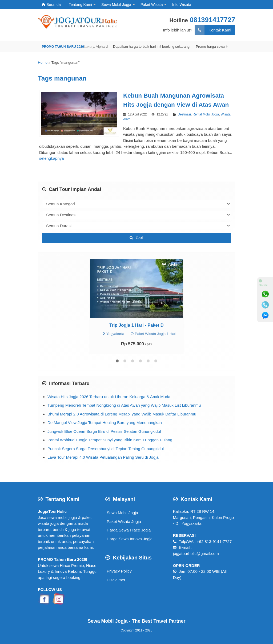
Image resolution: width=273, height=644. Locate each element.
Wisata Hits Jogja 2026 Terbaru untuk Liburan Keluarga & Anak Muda (109, 397)
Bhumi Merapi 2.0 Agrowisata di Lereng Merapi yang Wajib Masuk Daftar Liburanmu (122, 414)
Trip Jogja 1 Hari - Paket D (136, 325)
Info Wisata (182, 5)
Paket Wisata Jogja (124, 521)
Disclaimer (116, 580)
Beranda (51, 5)
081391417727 (212, 20)
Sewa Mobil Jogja (116, 5)
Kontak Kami (213, 30)
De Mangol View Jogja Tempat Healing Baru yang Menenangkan (105, 423)
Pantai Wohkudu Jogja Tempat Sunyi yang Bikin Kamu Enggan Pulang (110, 440)
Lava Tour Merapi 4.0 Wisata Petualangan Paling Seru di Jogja (103, 457)
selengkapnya (52, 158)
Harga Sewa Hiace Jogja (129, 530)
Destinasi (184, 114)
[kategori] (136, 204)
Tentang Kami (80, 5)
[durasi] (136, 226)
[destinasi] (136, 215)
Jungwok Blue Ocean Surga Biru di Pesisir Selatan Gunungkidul (104, 431)
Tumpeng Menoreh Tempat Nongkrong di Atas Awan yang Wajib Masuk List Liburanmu (124, 405)
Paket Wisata (152, 5)
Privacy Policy (119, 571)
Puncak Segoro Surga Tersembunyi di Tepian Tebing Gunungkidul (106, 449)
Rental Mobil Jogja (206, 114)
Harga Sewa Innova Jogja (130, 539)
